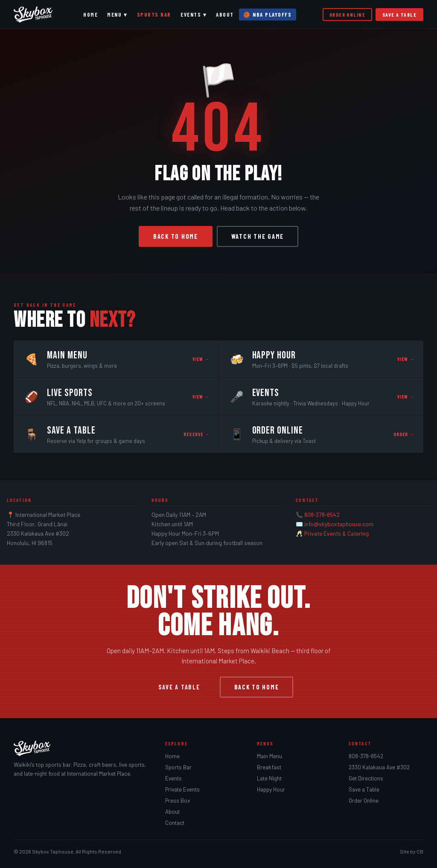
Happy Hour (271, 789)
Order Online (347, 15)
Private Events (182, 789)
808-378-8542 (322, 515)
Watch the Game (258, 236)
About (225, 15)
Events (173, 778)
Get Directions (366, 778)
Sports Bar (154, 15)
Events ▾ (194, 15)
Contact (175, 823)
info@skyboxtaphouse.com (339, 524)
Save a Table (399, 15)
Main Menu (269, 756)
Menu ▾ (117, 15)
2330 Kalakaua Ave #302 (379, 767)
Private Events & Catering (336, 533)
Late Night (269, 778)
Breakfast (269, 767)
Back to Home (176, 236)
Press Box (178, 801)
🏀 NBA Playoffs (268, 15)
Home (90, 15)
